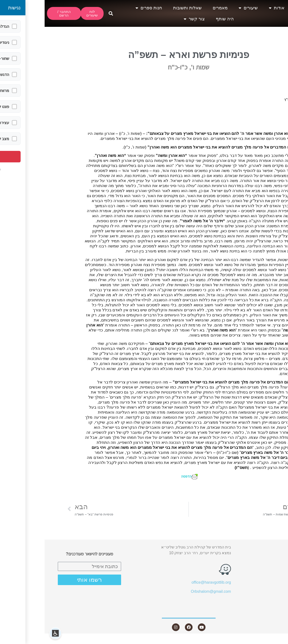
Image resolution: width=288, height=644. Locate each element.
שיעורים (204, 8)
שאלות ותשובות (143, 8)
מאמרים (176, 8)
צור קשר (150, 19)
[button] (66, 14)
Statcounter (278, 641)
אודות (232, 8)
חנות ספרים (104, 8)
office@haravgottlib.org (167, 582)
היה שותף (180, 19)
